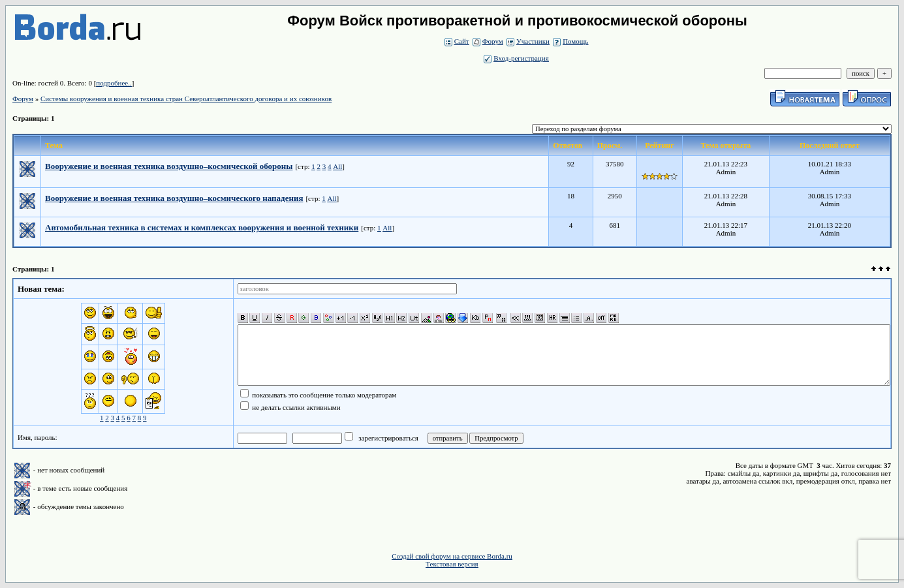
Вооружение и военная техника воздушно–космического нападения (174, 198)
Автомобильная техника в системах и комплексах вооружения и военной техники (202, 227)
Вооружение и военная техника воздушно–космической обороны (169, 166)
